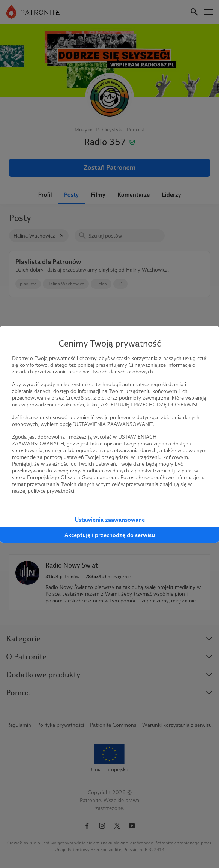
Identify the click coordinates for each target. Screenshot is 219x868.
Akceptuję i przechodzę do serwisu (110, 535)
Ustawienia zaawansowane (110, 520)
